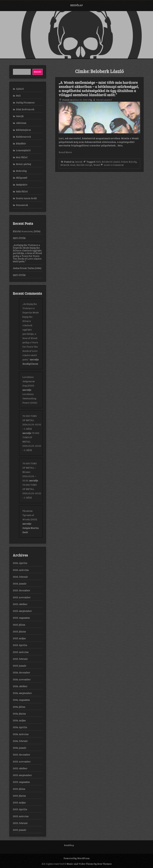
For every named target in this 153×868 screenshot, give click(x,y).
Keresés (38, 72)
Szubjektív (22, 185)
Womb (97, 165)
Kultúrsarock (23, 137)
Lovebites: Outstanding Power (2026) (30, 398)
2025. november (22, 597)
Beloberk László (111, 162)
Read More (65, 152)
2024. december (21, 672)
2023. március (21, 816)
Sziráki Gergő (84, 165)
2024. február (20, 741)
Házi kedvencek (25, 109)
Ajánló (20, 89)
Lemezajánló (23, 150)
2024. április (20, 727)
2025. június (19, 632)
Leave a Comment (112, 165)
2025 (98, 162)
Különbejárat (23, 130)
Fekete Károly (129, 162)
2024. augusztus (21, 700)
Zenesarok (22, 205)
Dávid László (103, 100)
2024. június (19, 714)
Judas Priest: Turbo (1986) (27, 268)
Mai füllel (22, 157)
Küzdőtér (21, 143)
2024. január (20, 748)
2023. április (20, 809)
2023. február (20, 823)
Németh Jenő (68, 165)
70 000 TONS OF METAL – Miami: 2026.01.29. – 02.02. (29, 472)
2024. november (22, 679)
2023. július (19, 789)
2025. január (20, 666)
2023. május (19, 803)
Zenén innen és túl (26, 198)
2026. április (20, 563)
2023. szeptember (22, 775)
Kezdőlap (76, 5)
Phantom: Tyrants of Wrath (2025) (30, 515)
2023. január (20, 830)
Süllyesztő (22, 178)
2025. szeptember (22, 611)
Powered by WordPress (76, 858)
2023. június (19, 796)
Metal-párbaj (23, 164)
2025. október (20, 604)
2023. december (21, 755)
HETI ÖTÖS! (19, 238)
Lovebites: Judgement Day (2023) (29, 381)
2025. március (21, 652)
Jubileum (21, 123)
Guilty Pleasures (25, 103)
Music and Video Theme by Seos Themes (89, 864)
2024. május (19, 720)
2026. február (20, 577)
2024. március (21, 734)
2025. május (19, 638)
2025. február (20, 659)
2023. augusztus (21, 782)
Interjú (79, 162)
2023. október (20, 768)
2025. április (20, 645)
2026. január (20, 584)
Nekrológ (21, 171)
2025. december (21, 590)
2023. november (22, 762)
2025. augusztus (21, 618)
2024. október (20, 686)
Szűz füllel (22, 191)
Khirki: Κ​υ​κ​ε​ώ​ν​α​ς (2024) (27, 231)
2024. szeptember (22, 693)
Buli (18, 96)
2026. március (21, 570)
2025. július (19, 625)
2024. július (19, 707)
